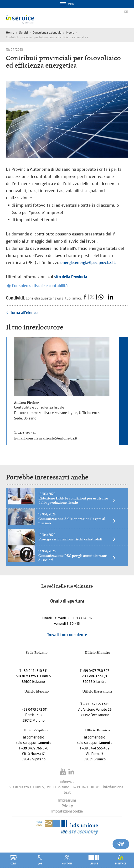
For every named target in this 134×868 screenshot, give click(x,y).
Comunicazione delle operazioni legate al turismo (77, 521)
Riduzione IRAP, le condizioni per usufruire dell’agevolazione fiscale (77, 500)
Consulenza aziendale (47, 32)
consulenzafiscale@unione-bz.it (52, 438)
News (70, 32)
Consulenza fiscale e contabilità (37, 286)
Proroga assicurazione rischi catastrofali (77, 539)
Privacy (67, 806)
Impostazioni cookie (67, 811)
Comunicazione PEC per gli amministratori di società (77, 558)
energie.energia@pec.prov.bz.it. (88, 263)
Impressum (67, 801)
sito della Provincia (71, 277)
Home (10, 32)
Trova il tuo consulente (67, 635)
